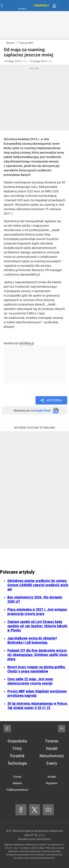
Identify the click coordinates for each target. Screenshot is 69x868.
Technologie (17, 763)
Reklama (17, 783)
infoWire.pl (27, 343)
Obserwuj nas (32, 410)
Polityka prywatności (17, 790)
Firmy (17, 748)
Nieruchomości (52, 756)
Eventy (52, 763)
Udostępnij (54, 400)
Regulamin (52, 783)
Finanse (52, 741)
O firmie (17, 777)
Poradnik (17, 756)
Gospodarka (17, 741)
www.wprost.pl (32, 858)
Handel (52, 748)
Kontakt (52, 777)
